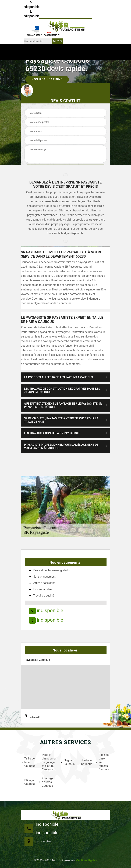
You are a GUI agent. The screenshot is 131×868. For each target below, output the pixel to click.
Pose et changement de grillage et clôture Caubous (48, 762)
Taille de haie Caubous (28, 762)
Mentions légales (86, 860)
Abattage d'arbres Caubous (46, 782)
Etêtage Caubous (28, 782)
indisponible (31, 5)
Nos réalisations (47, 79)
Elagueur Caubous (68, 762)
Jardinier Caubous (85, 762)
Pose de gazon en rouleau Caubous (103, 762)
